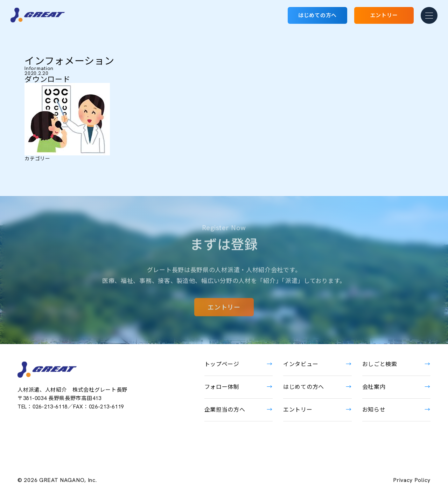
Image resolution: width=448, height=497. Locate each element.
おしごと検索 (380, 364)
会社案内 (374, 387)
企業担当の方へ (225, 410)
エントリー (384, 15)
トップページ (222, 364)
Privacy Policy (412, 480)
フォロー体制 (222, 387)
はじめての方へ (317, 15)
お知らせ (374, 410)
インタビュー (301, 364)
